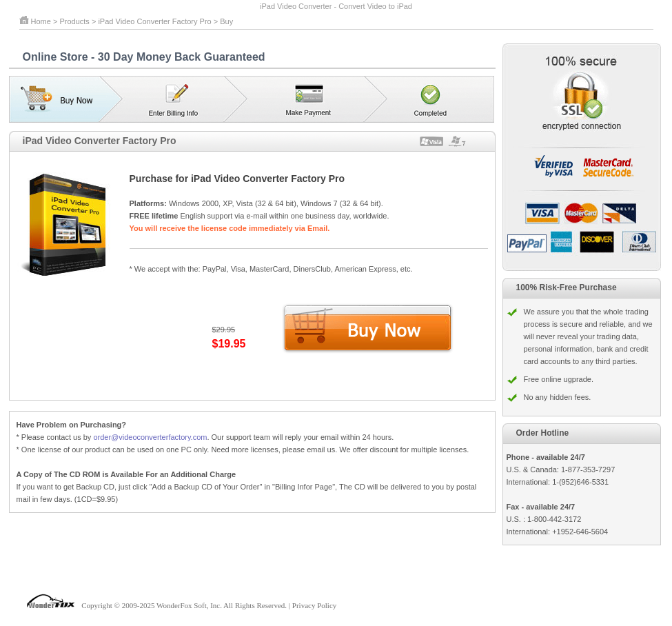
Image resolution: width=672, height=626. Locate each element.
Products (74, 21)
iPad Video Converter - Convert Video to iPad (336, 6)
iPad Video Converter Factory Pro (154, 21)
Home (41, 21)
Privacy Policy (314, 605)
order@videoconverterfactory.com (150, 437)
